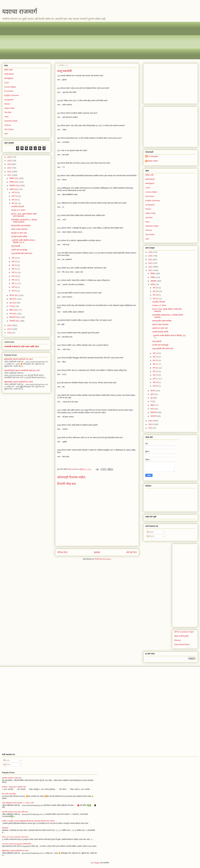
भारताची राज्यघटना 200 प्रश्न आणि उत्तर (22, 346)
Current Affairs (10, 87)
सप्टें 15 (15, 280)
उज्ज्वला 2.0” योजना (18, 210)
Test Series (9, 129)
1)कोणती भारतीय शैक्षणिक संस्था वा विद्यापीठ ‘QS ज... (23, 241)
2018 (10, 333)
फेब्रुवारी (154, 412)
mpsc (6, 117)
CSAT (7, 83)
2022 (10, 172)
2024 (10, 164)
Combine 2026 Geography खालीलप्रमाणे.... (18, 844)
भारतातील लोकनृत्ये (18, 207)
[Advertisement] (84, 41)
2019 (10, 329)
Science (8, 125)
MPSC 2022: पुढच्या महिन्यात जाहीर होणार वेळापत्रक (24, 215)
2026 (10, 157)
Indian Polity (9, 108)
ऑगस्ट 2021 (14, 295)
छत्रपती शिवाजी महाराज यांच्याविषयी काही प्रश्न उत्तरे (22, 371)
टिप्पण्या (150, 536)
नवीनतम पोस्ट (62, 552)
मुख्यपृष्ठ (97, 552)
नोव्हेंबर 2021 (14, 182)
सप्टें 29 (15, 196)
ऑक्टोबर (154, 281)
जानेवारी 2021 (15, 321)
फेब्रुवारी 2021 (15, 317)
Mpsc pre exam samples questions (15, 837)
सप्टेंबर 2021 (14, 189)
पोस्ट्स (150, 532)
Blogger (97, 863)
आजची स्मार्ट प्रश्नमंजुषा (19, 250)
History (7, 104)
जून (152, 398)
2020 (10, 325)
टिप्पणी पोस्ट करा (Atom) (103, 559)
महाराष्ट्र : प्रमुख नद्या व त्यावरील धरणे (14, 787)
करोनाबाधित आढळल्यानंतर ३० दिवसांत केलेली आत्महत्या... (24, 221)
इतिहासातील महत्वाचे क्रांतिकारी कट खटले (19, 359)
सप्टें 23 (15, 262)
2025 (10, 161)
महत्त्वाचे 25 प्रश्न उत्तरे (19, 233)
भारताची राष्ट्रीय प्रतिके (19, 237)
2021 (10, 175)
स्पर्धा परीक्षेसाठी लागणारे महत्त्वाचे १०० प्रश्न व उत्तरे (18, 803)
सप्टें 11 (15, 283)
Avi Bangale (153, 156)
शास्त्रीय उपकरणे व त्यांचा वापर (12, 778)
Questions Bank (11, 121)
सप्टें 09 (15, 287)
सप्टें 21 (15, 269)
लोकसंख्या (5, 828)
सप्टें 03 (15, 291)
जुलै (152, 394)
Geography (9, 100)
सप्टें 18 (15, 276)
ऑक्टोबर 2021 (15, 186)
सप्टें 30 (15, 193)
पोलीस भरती (8, 70)
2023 (10, 168)
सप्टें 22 (15, 265)
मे (151, 401)
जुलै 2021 (13, 299)
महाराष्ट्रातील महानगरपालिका (21, 226)
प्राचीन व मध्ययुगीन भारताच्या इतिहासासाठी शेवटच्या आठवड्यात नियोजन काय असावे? (28, 821)
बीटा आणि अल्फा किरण (9, 794)
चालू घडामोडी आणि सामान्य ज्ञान (22, 253)
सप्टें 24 (15, 258)
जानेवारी (153, 416)
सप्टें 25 (15, 203)
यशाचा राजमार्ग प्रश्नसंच (19, 229)
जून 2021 (13, 303)
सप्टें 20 (15, 273)
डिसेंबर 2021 (14, 178)
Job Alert (8, 112)
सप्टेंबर (153, 285)
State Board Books (182, 644)
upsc (6, 134)
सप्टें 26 (15, 200)
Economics (9, 91)
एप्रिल (153, 405)
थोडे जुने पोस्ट (132, 552)
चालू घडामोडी (16, 246)
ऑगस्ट (153, 391)
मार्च (152, 409)
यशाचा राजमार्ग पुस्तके (181, 636)
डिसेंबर (153, 274)
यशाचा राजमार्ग (20, 12)
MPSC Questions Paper (184, 632)
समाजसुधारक (9, 78)
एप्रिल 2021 (14, 310)
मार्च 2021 (13, 314)
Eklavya (177, 640)
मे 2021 (12, 306)
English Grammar (12, 95)
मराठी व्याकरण (9, 74)
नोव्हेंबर (153, 277)
